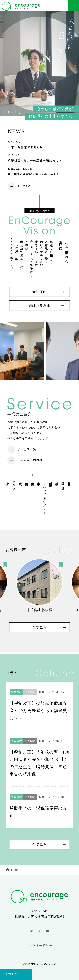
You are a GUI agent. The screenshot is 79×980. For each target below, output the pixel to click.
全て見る (39, 627)
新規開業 (26, 480)
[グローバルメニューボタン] (73, 6)
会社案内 (39, 292)
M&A (14, 485)
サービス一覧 (27, 449)
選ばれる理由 (39, 305)
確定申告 (57, 480)
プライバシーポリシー (40, 945)
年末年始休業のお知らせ (25, 147)
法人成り (20, 482)
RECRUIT (11, 974)
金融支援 (33, 480)
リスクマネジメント (45, 497)
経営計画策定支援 (51, 481)
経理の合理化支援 (63, 482)
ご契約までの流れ (30, 460)
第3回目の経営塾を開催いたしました (34, 174)
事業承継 (39, 480)
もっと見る (24, 186)
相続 (8, 480)
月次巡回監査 (69, 481)
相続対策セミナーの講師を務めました (34, 160)
